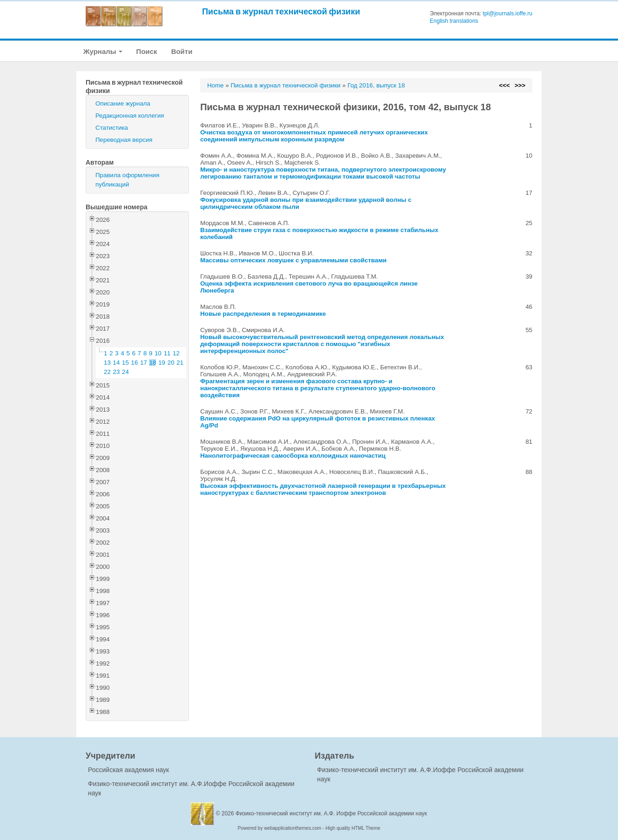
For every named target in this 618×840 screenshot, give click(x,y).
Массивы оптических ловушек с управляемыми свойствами (293, 260)
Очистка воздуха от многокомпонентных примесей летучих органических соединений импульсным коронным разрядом (314, 136)
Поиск (147, 51)
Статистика (112, 128)
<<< (504, 85)
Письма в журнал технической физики (281, 11)
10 (158, 353)
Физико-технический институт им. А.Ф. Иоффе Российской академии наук (331, 813)
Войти (182, 51)
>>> (520, 85)
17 (144, 363)
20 (171, 363)
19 (162, 363)
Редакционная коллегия (130, 116)
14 (117, 363)
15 (125, 363)
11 (167, 353)
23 (117, 372)
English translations (454, 21)
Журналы (103, 51)
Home (215, 85)
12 (176, 353)
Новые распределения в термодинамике (263, 314)
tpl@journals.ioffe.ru (507, 13)
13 (107, 363)
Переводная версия (124, 140)
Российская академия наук (128, 770)
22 (107, 372)
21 (180, 363)
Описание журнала (123, 103)
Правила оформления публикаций (127, 180)
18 (153, 363)
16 (135, 363)
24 (125, 372)
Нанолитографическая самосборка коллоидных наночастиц (293, 456)
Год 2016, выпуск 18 (376, 85)
